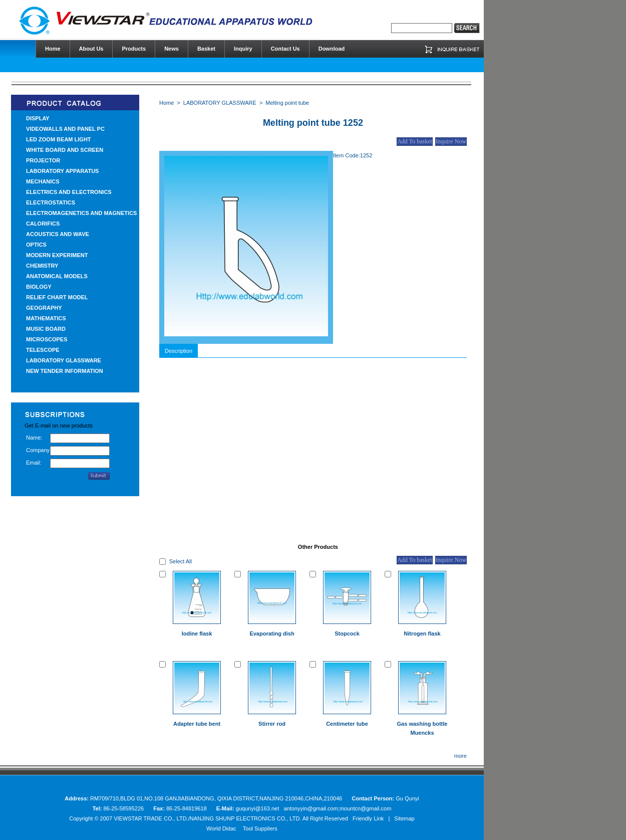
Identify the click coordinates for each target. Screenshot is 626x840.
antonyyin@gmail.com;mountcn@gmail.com (337, 808)
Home (167, 103)
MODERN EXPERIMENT (57, 255)
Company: (38, 450)
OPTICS (36, 245)
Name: (34, 438)
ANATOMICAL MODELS (57, 276)
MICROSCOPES (47, 339)
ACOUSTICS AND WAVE (58, 234)
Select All (181, 561)
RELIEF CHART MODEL (57, 297)
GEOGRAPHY (44, 308)
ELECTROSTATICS (51, 202)
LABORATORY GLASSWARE (64, 360)
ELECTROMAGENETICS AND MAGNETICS (81, 213)
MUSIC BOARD (46, 329)
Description (179, 351)
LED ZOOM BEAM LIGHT (59, 139)
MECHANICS (43, 181)
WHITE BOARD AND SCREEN (65, 150)
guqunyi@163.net (258, 808)
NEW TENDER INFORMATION (65, 371)
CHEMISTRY (42, 266)
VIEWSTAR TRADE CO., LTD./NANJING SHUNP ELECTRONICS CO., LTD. (207, 818)
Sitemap (404, 818)
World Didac (221, 828)
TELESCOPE (43, 350)
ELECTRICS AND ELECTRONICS (69, 192)
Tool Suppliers (260, 828)
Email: (34, 463)
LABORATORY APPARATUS (62, 171)
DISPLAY (38, 118)
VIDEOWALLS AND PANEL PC (65, 129)
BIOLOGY (39, 287)
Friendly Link (368, 818)
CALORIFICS (43, 224)
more (460, 756)
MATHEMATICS (46, 318)
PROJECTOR (43, 160)
